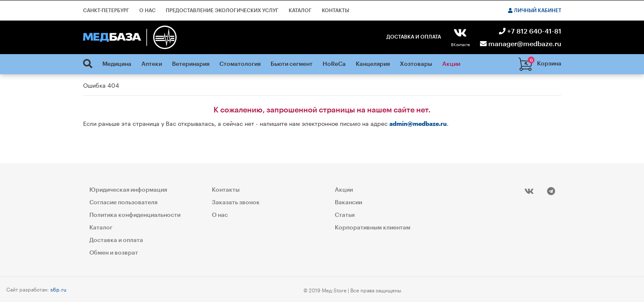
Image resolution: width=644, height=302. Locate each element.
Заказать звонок (236, 203)
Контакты (335, 10)
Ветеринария (191, 64)
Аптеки (152, 64)
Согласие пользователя (123, 203)
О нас (147, 10)
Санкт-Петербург (106, 10)
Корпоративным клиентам (373, 228)
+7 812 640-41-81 (530, 31)
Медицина (117, 64)
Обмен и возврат (114, 253)
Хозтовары (416, 64)
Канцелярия (373, 64)
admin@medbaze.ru (418, 124)
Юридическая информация (128, 190)
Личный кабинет (535, 10)
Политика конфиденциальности (135, 215)
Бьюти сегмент (292, 64)
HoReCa (334, 64)
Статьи (345, 215)
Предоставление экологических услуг (222, 10)
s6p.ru (58, 289)
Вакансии (348, 203)
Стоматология (240, 64)
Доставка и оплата (414, 37)
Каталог (300, 10)
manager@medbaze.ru (521, 44)
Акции (451, 64)
